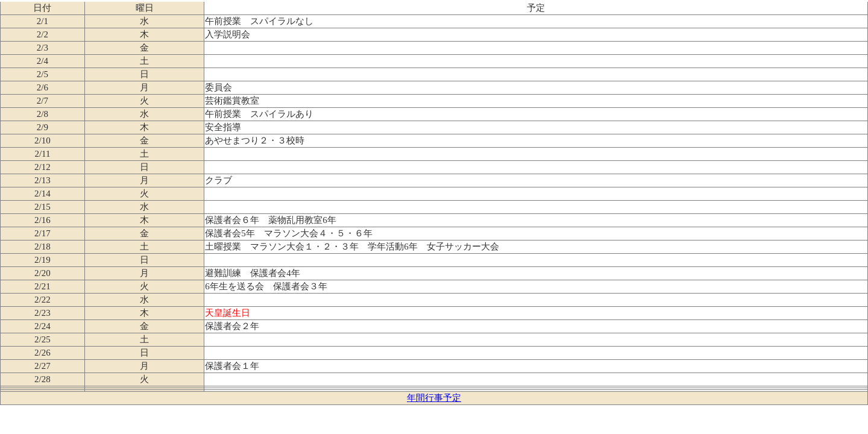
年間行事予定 (434, 398)
